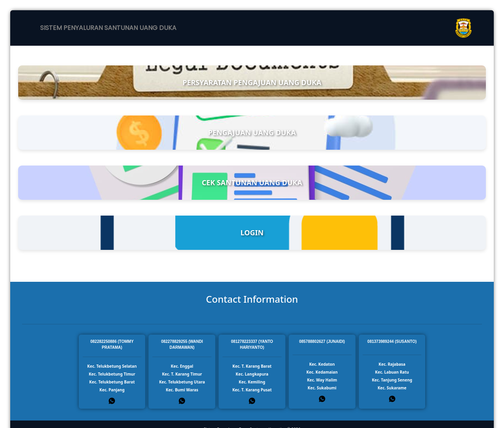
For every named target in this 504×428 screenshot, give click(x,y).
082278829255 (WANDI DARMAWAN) (182, 344)
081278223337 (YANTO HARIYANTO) (252, 344)
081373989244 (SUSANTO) (392, 341)
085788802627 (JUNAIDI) (322, 341)
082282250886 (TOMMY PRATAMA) (112, 344)
